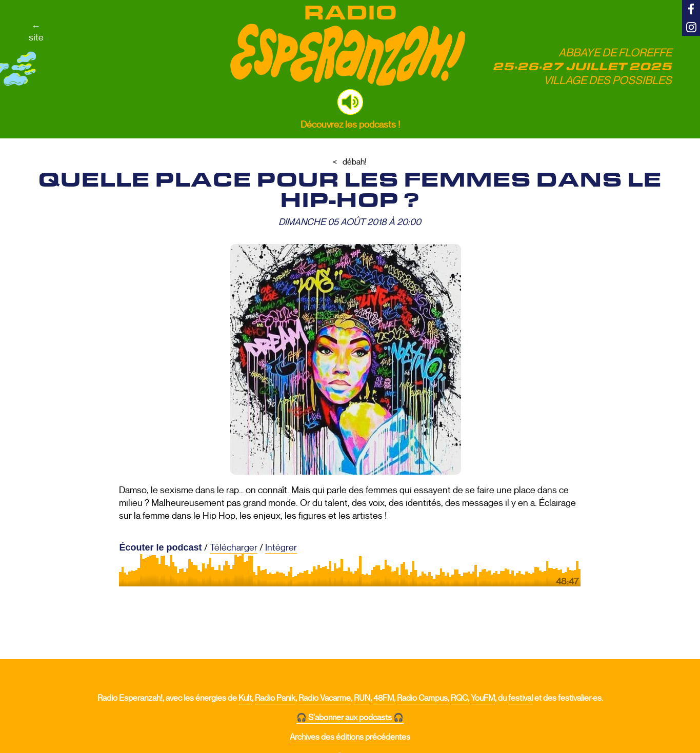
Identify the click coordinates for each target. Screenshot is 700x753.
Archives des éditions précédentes (350, 737)
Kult (245, 698)
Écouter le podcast (160, 547)
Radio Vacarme (325, 698)
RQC (459, 698)
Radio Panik (275, 698)
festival (521, 698)
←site (36, 32)
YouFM (483, 698)
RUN (362, 698)
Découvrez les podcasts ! (350, 125)
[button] (350, 102)
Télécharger (234, 547)
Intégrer (281, 547)
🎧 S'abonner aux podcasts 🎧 (350, 718)
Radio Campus (422, 698)
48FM (384, 698)
